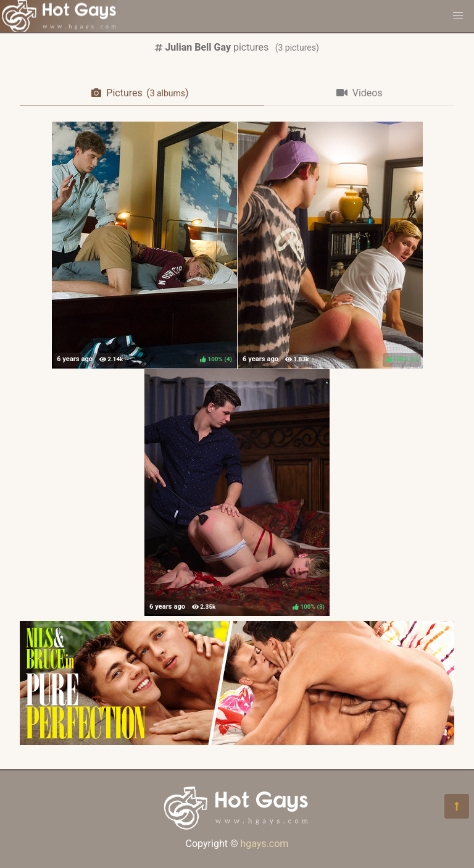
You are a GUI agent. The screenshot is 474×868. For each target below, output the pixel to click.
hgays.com (264, 844)
